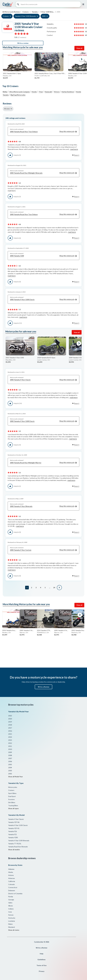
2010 (10, 749)
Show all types (13, 808)
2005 (44, 16)
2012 (10, 743)
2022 (10, 716)
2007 (10, 758)
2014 (10, 737)
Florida (11, 897)
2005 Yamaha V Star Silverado (43, 506)
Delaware (12, 890)
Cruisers (6, 16)
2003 (10, 771)
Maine (10, 924)
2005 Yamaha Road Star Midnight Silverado (43, 173)
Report (77, 155)
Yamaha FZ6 (13, 831)
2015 (10, 734)
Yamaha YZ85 (13, 837)
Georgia (11, 900)
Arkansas (12, 878)
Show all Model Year (16, 777)
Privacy (42, 971)
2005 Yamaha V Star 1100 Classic (43, 300)
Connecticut (13, 887)
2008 (10, 755)
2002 (10, 774)
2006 (10, 761)
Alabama (11, 869)
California (12, 881)
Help (42, 954)
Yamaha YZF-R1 (14, 828)
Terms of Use (42, 965)
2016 (10, 731)
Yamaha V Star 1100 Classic (18, 825)
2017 (10, 728)
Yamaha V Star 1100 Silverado (25, 16)
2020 (10, 719)
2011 (10, 746)
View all (79, 48)
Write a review (23, 43)
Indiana (11, 909)
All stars (7, 109)
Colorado (11, 884)
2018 (10, 725)
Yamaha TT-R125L (15, 844)
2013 (10, 740)
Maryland (11, 927)
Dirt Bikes (12, 802)
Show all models (14, 850)
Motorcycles (13, 787)
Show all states (14, 930)
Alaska (11, 872)
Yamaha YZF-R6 (14, 822)
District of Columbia (15, 894)
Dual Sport (12, 796)
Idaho (10, 903)
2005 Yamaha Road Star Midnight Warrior (43, 463)
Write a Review (44, 687)
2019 (10, 722)
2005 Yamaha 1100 (43, 256)
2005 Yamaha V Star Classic (43, 380)
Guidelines (42, 959)
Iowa (10, 912)
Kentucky (12, 918)
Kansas (11, 915)
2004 (10, 768)
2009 (10, 752)
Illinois (11, 906)
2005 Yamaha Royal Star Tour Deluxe (43, 132)
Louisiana (12, 921)
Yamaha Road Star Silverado (18, 847)
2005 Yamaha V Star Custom (43, 550)
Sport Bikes (12, 793)
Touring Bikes (13, 805)
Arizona (11, 875)
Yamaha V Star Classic (16, 819)
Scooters (11, 799)
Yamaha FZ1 (13, 834)
